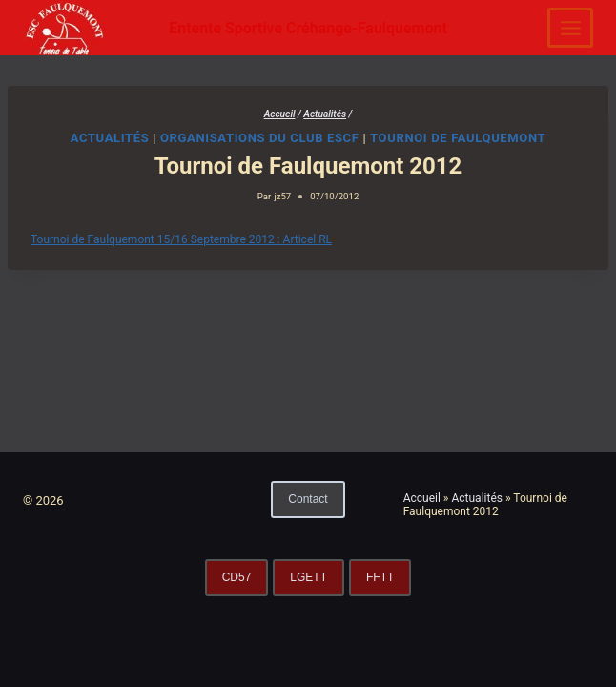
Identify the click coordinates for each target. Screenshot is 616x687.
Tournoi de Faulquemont (458, 138)
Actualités (110, 138)
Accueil (422, 498)
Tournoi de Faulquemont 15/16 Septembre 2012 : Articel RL (181, 239)
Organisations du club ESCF (260, 138)
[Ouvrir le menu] (570, 28)
